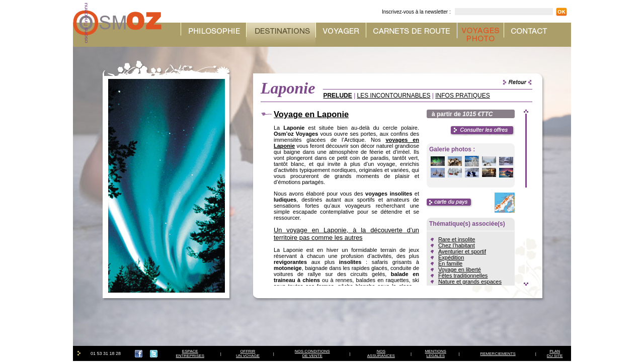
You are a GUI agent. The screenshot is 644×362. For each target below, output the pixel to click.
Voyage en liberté (460, 269)
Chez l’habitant (457, 245)
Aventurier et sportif (462, 251)
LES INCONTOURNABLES (394, 96)
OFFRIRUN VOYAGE (248, 353)
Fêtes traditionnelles (463, 276)
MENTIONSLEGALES (436, 353)
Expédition (451, 257)
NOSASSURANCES (381, 353)
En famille (450, 263)
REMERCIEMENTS (498, 354)
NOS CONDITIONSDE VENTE (312, 353)
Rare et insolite (457, 239)
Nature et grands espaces (470, 282)
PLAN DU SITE (555, 353)
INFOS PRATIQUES (462, 96)
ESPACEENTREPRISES (190, 353)
